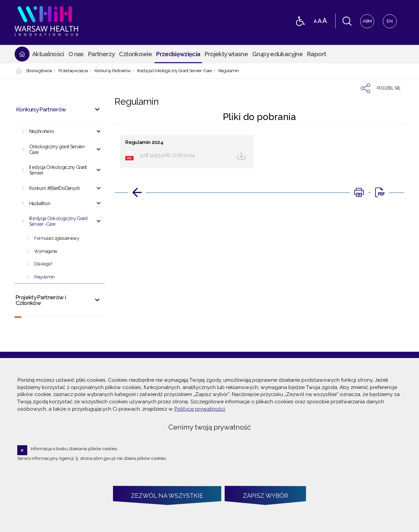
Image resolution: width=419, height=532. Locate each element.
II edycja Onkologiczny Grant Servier (58, 170)
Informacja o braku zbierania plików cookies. (74, 449)
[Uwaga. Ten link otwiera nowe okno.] (359, 193)
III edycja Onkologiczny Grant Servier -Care (174, 71)
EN (388, 19)
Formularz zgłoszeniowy (57, 238)
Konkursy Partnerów (112, 71)
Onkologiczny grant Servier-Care (57, 149)
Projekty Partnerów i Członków (41, 300)
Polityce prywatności (200, 409)
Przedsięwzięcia (73, 71)
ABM (366, 19)
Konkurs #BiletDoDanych (55, 188)
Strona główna (39, 71)
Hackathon (40, 203)
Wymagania (46, 251)
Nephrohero (42, 131)
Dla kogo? (43, 264)
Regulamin (228, 71)
